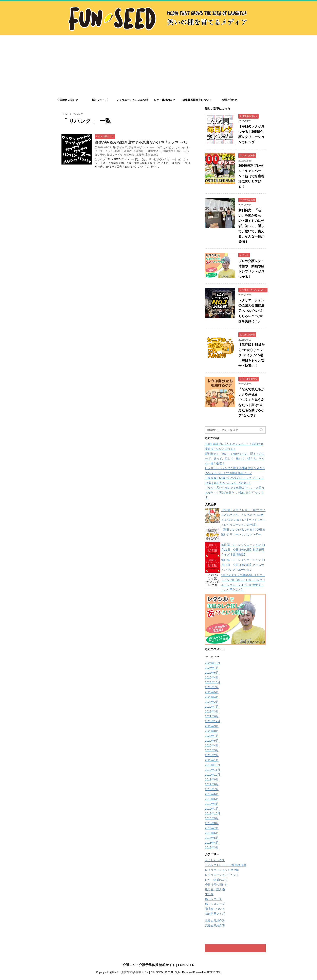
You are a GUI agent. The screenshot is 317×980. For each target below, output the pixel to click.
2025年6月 (212, 673)
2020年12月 (213, 721)
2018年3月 (212, 847)
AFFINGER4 (213, 972)
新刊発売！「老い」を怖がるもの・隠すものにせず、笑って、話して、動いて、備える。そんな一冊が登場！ (251, 226)
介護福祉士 (140, 151)
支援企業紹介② (215, 925)
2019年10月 (213, 775)
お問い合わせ (229, 100)
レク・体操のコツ (165, 100)
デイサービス (136, 147)
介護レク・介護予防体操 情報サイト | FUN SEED (159, 965)
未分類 (209, 894)
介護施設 (127, 151)
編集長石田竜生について (197, 100)
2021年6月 (212, 716)
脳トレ (181, 151)
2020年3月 (212, 750)
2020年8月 (212, 731)
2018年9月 (212, 818)
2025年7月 (212, 668)
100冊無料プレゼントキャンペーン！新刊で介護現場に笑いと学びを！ (251, 176)
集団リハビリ (115, 155)
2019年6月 (212, 794)
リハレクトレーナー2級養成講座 (226, 865)
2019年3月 (212, 809)
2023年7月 (212, 687)
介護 (117, 151)
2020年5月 (212, 741)
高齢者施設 (152, 155)
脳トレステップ (215, 904)
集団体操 (129, 155)
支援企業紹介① (215, 921)
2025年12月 (213, 663)
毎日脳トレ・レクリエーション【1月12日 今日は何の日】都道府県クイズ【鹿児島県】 (243, 550)
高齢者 (140, 155)
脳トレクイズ (100, 100)
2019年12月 (213, 765)
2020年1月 (212, 760)
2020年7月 (212, 736)
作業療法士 (155, 151)
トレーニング (154, 147)
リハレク (180, 147)
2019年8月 (212, 784)
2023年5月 (212, 692)
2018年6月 (212, 833)
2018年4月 (212, 843)
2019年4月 (212, 804)
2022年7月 (212, 707)
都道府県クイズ (215, 914)
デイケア (122, 147)
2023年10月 (213, 682)
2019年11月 (213, 770)
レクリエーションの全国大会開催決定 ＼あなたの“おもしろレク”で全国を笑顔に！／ (251, 311)
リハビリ (168, 147)
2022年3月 (212, 711)
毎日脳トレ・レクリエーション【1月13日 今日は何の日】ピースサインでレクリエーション (243, 565)
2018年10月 (213, 813)
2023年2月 (212, 702)
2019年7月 (212, 789)
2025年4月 (212, 677)
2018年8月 (212, 823)
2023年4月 (212, 697)
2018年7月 (212, 828)
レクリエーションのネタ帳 (132, 100)
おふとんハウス (215, 860)
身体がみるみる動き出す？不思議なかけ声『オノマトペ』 (142, 142)
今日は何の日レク (68, 100)
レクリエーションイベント (222, 875)
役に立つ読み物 (215, 889)
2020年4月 (212, 745)
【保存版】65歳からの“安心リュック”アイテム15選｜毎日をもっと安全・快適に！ (251, 355)
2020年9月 (212, 726)
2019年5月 (212, 799)
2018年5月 (212, 838)
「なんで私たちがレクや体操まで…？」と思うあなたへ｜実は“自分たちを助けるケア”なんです (235, 493)
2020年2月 (212, 755)
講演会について (215, 909)
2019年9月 (212, 779)
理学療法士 (169, 151)
